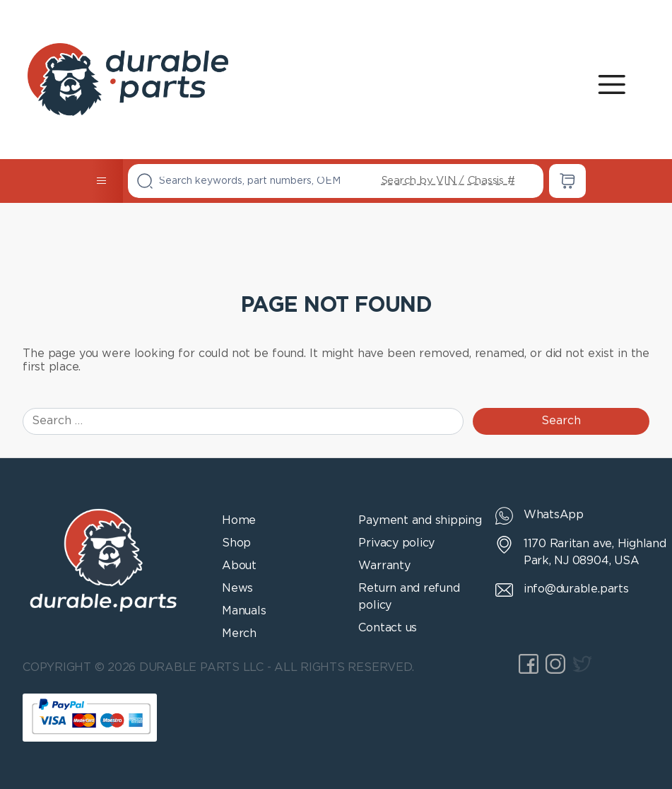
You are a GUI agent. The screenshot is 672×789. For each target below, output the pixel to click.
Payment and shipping (420, 521)
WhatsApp (554, 515)
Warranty (384, 566)
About (239, 566)
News (237, 589)
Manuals (244, 611)
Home (239, 521)
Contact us (388, 628)
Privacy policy (396, 543)
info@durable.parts (576, 589)
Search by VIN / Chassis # (448, 181)
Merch (239, 634)
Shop (236, 543)
